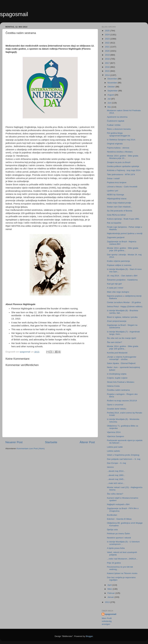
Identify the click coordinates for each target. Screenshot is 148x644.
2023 (108, 39)
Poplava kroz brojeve (117, 182)
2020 (108, 51)
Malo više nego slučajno (118, 292)
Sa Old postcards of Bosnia (120, 211)
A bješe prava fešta (116, 548)
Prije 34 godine (114, 563)
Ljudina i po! (113, 191)
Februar (111, 593)
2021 (108, 47)
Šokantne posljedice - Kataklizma (122, 280)
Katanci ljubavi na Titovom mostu (122, 573)
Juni (110, 103)
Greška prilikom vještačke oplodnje (123, 166)
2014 (108, 75)
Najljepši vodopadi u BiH (118, 504)
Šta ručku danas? (115, 494)
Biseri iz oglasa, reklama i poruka (122, 317)
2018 (108, 59)
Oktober (111, 87)
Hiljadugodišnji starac (117, 199)
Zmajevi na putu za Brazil (119, 162)
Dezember (113, 79)
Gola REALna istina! (116, 215)
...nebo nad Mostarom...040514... (122, 559)
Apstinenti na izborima (117, 117)
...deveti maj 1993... (116, 475)
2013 (108, 602)
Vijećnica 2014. (114, 432)
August (111, 95)
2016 (108, 67)
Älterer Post (87, 442)
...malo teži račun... (116, 483)
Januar (111, 597)
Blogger (89, 636)
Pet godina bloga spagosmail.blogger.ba (119, 134)
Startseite (51, 442)
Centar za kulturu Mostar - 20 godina (124, 302)
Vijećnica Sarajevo (116, 436)
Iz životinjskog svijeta (117, 374)
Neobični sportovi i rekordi (119, 538)
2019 (108, 55)
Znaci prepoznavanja (117, 321)
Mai (109, 107)
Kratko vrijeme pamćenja (118, 261)
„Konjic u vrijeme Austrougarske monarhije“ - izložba (122, 358)
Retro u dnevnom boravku (119, 129)
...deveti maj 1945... (116, 479)
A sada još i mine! (115, 288)
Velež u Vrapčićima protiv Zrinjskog (123, 455)
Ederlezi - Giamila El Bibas (119, 519)
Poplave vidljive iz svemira (119, 265)
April (110, 585)
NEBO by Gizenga (115, 195)
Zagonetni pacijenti (116, 237)
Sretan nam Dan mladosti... (120, 207)
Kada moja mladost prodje (119, 203)
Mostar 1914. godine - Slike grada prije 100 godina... (123, 249)
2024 (108, 35)
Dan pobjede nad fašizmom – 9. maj (124, 459)
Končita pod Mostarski (117, 353)
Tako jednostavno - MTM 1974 (121, 174)
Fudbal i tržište (114, 125)
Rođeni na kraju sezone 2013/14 (122, 401)
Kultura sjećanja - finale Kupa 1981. (123, 219)
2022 (108, 43)
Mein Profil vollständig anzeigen (107, 621)
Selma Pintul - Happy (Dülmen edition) (125, 306)
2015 (108, 71)
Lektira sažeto (113, 451)
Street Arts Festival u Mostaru (121, 382)
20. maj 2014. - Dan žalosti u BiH (122, 276)
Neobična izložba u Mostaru (120, 152)
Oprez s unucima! (115, 405)
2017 (108, 63)
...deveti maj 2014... (116, 471)
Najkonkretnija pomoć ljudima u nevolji (125, 233)
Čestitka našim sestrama (118, 390)
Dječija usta (112, 530)
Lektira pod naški (115, 447)
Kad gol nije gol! (114, 284)
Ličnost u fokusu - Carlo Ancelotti (122, 187)
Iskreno (110, 467)
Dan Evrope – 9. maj (116, 463)
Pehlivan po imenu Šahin (118, 534)
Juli (109, 99)
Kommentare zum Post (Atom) (31, 448)
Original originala (115, 144)
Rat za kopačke (114, 223)
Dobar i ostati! (113, 178)
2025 (108, 31)
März (110, 589)
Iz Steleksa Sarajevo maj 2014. (121, 140)
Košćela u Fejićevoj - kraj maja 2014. (124, 170)
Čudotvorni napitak (116, 121)
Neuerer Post (14, 442)
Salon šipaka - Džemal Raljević (121, 363)
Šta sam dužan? (115, 342)
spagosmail (14, 14)
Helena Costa (113, 386)
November (113, 83)
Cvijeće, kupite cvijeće (117, 378)
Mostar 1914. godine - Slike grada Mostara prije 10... (123, 157)
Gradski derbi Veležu (117, 409)
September (113, 91)
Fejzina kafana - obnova (118, 148)
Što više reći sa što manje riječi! (122, 338)
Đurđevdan (112, 515)
